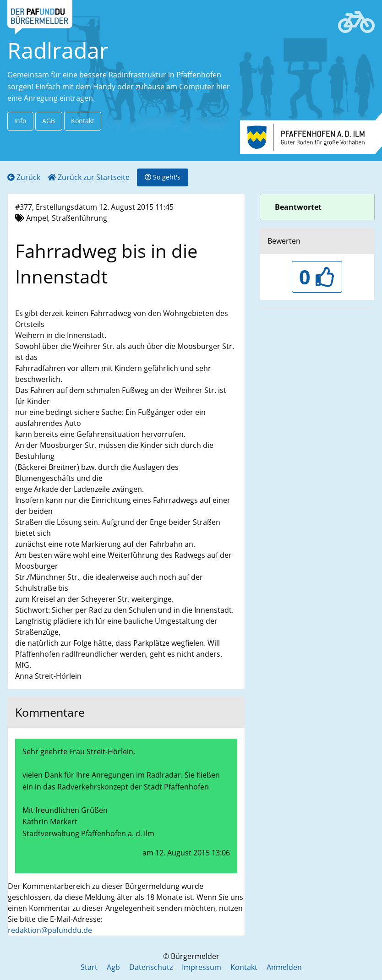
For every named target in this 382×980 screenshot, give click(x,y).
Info (20, 121)
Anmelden (284, 967)
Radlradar (58, 50)
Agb (113, 967)
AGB (49, 121)
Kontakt (83, 121)
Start (89, 967)
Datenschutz (151, 967)
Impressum (202, 967)
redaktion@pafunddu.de (50, 930)
